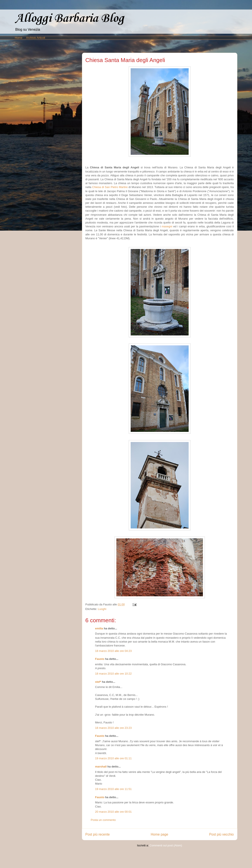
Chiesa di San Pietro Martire (110, 187)
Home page (160, 834)
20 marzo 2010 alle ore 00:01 (113, 812)
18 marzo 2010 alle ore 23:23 (113, 728)
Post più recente (98, 834)
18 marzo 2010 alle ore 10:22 (113, 674)
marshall (101, 767)
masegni (167, 226)
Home (19, 38)
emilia (99, 628)
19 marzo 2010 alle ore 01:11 (113, 758)
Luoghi (102, 609)
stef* (98, 682)
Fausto (100, 659)
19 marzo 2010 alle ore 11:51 (113, 789)
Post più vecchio (222, 834)
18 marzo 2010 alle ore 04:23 (113, 651)
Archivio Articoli (36, 38)
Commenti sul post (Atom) (166, 845)
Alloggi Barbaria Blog (69, 18)
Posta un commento (103, 820)
